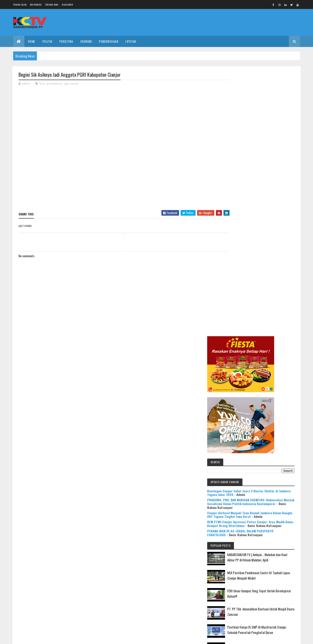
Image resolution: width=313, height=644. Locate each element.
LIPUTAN (131, 41)
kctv (42, 84)
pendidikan (54, 84)
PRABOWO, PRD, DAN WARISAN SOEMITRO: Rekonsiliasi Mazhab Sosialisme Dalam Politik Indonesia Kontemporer (260, 238)
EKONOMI (86, 41)
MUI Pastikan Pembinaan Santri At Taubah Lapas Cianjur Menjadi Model (272, 330)
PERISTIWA (66, 41)
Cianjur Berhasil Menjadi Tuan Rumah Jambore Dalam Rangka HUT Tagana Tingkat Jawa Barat (261, 254)
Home (32, 41)
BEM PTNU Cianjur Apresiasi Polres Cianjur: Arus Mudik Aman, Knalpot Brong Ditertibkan (261, 267)
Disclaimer (67, 5)
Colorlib (35, 638)
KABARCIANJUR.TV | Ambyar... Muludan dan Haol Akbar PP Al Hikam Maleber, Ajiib (270, 309)
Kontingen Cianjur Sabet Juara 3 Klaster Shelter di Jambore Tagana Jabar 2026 (259, 223)
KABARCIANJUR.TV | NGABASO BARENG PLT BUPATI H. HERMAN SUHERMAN (271, 426)
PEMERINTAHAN (109, 41)
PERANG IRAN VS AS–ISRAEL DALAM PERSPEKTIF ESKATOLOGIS (255, 278)
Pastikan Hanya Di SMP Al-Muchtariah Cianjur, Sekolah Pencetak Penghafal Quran (269, 387)
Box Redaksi (36, 5)
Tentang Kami (52, 5)
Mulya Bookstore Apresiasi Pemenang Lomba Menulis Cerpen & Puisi (273, 446)
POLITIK (47, 41)
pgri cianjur (71, 84)
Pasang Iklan (20, 5)
